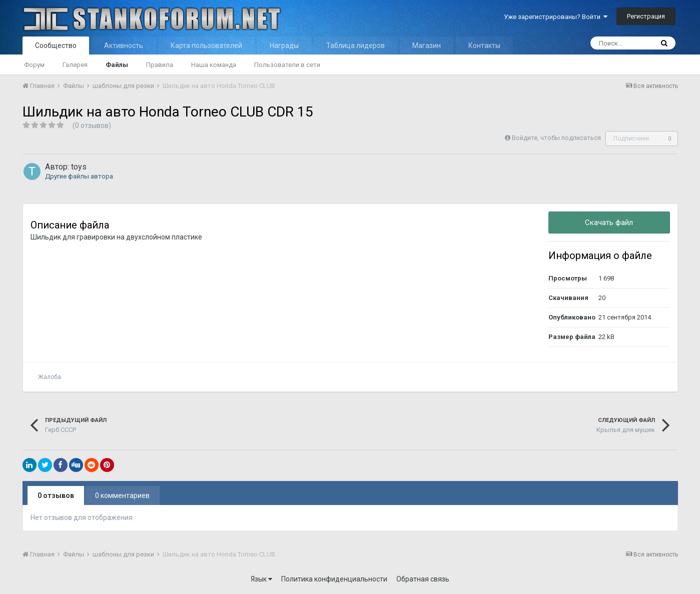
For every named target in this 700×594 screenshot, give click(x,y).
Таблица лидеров (356, 45)
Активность (124, 45)
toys (79, 167)
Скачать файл (609, 222)
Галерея (75, 65)
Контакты (484, 45)
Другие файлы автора (79, 176)
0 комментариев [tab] (122, 495)
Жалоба (50, 377)
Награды (284, 45)
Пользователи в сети (287, 65)
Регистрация (646, 16)
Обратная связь (423, 579)
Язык (261, 579)
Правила (160, 65)
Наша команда (214, 65)
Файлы (117, 65)
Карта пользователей (206, 45)
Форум (34, 65)
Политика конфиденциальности (334, 579)
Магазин (427, 45)
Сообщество (56, 45)
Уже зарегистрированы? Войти (556, 17)
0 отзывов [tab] (56, 495)
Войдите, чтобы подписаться (556, 138)
